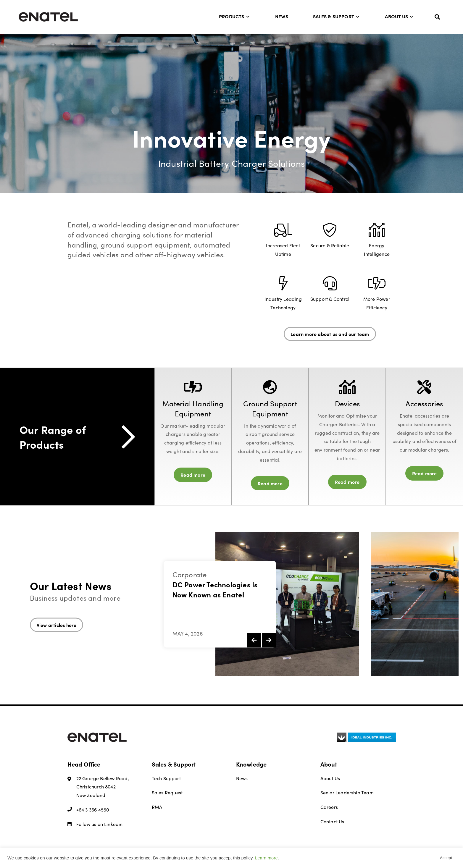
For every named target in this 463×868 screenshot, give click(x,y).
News (282, 16)
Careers (329, 807)
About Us (399, 16)
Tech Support (166, 778)
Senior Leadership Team (347, 792)
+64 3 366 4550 (88, 810)
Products (235, 16)
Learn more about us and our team (330, 334)
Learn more (266, 858)
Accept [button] (446, 858)
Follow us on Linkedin (95, 824)
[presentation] (254, 640)
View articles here (57, 625)
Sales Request (167, 792)
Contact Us (332, 821)
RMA (157, 807)
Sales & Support (337, 16)
